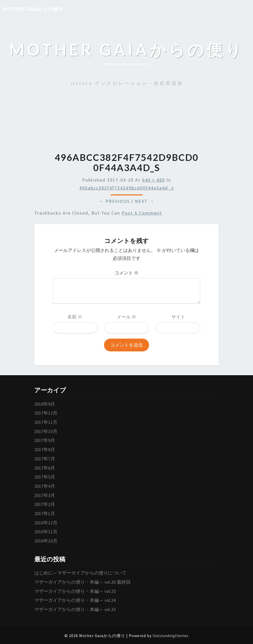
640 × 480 (154, 180)
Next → (145, 201)
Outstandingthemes (171, 636)
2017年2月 (45, 504)
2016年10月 (46, 541)
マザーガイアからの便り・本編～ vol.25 (75, 591)
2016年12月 (46, 523)
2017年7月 (45, 459)
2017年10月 (46, 431)
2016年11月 (46, 532)
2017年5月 (45, 477)
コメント (126, 273)
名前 (75, 317)
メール (126, 317)
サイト (178, 317)
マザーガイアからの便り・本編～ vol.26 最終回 (82, 582)
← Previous (114, 201)
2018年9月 (45, 404)
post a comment (142, 213)
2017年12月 (46, 413)
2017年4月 (45, 486)
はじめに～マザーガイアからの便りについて (80, 573)
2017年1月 (45, 513)
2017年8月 (45, 449)
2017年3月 (45, 495)
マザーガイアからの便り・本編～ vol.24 (75, 600)
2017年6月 (45, 468)
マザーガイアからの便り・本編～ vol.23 (75, 609)
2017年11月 (46, 422)
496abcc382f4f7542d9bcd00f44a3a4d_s (127, 188)
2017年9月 (45, 440)
